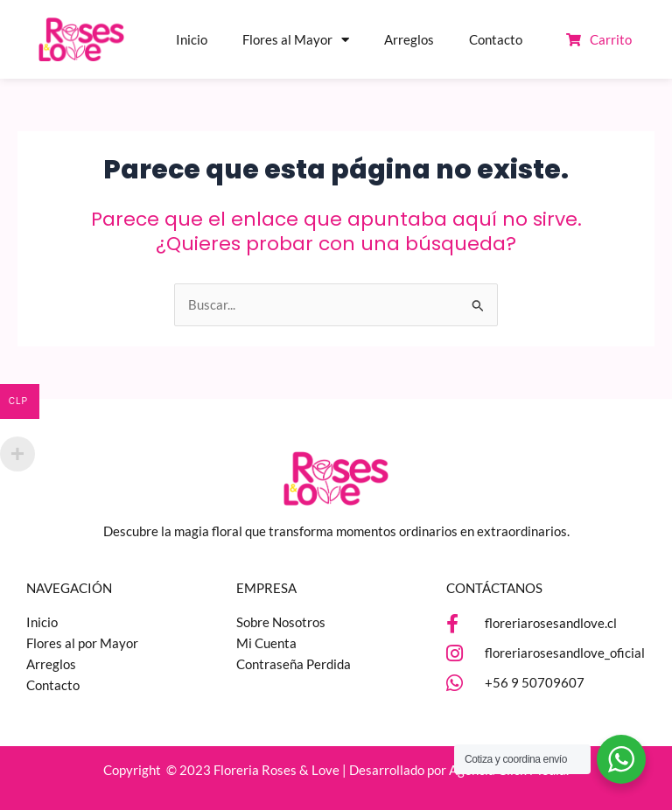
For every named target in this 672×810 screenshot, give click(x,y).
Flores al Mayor (296, 40)
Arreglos (409, 39)
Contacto (496, 39)
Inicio (192, 39)
